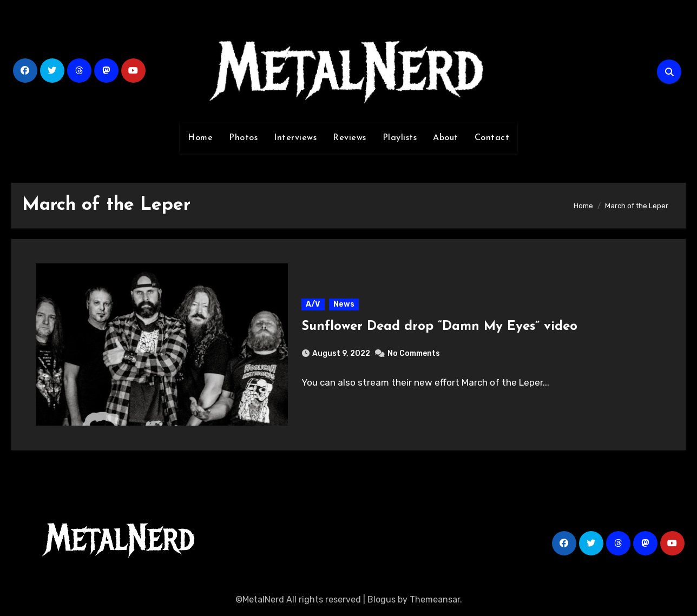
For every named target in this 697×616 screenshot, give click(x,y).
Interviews (295, 138)
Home (200, 138)
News (344, 304)
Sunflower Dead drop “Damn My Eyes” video (439, 327)
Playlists (400, 138)
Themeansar (435, 600)
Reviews (350, 138)
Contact (492, 138)
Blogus (382, 600)
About (446, 138)
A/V (313, 304)
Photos (243, 138)
